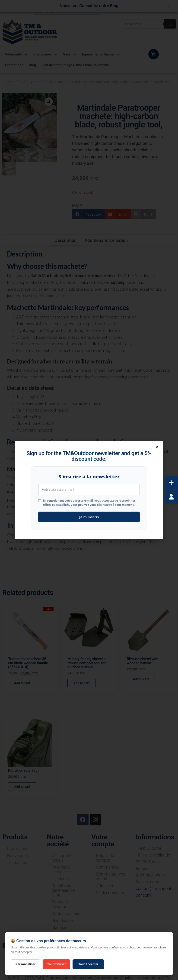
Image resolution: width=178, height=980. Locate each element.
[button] (157, 447)
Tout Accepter (88, 964)
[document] (89, 490)
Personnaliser (25, 964)
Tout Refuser (56, 964)
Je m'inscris (89, 517)
